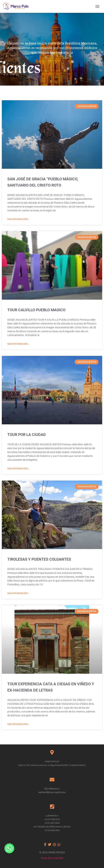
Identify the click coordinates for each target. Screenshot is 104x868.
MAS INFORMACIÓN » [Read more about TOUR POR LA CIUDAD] (18, 469)
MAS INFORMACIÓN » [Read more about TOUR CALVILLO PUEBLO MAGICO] (18, 344)
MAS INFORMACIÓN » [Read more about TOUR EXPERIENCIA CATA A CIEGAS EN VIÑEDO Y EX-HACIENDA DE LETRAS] (18, 724)
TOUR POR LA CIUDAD (27, 435)
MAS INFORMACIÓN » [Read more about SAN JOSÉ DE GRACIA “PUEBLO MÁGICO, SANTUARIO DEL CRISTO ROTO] (18, 219)
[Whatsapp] (9, 848)
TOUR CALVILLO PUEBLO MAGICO (36, 310)
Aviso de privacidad (52, 858)
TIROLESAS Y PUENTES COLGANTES (39, 559)
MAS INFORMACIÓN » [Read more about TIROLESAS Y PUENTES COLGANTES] (18, 593)
